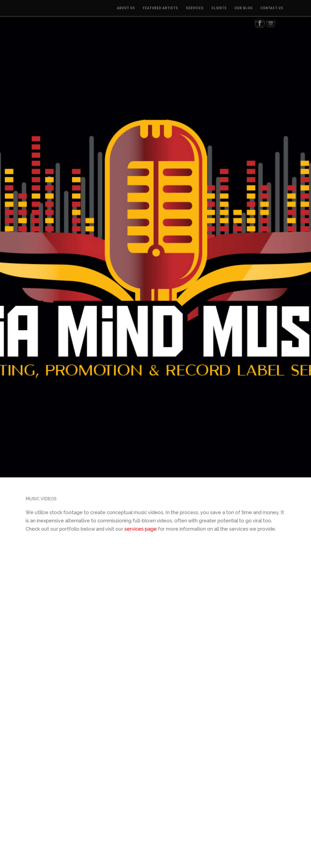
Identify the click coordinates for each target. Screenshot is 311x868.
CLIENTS (219, 8)
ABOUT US (126, 8)
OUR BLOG (244, 8)
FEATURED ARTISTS (160, 8)
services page (141, 529)
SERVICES (195, 8)
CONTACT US (272, 8)
